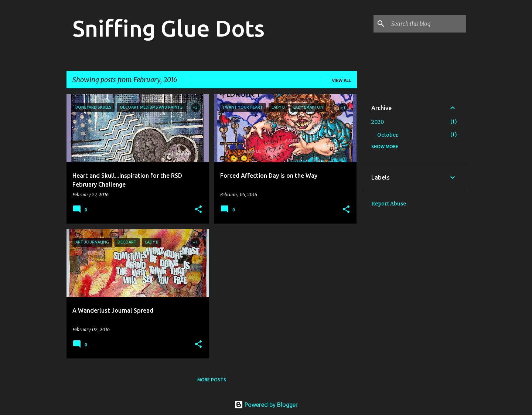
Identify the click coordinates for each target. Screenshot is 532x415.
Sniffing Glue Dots (168, 28)
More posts (212, 380)
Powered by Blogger (266, 405)
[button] (198, 210)
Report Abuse (389, 204)
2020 (378, 122)
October (388, 135)
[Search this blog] (427, 24)
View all (341, 80)
